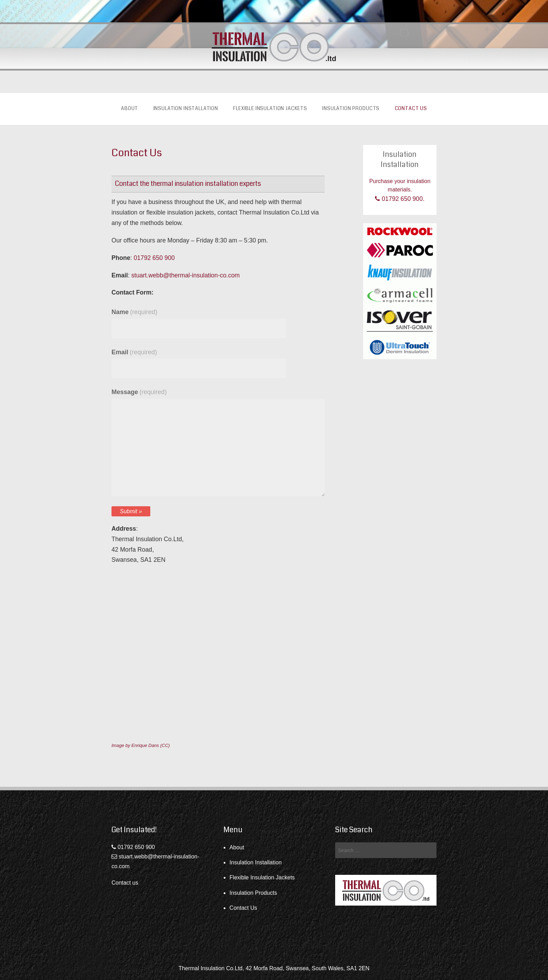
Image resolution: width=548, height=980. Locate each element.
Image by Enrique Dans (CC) (141, 745)
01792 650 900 (154, 258)
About (129, 108)
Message (139, 392)
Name (134, 312)
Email (134, 352)
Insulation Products (351, 108)
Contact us (125, 883)
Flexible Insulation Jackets (270, 108)
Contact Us (411, 108)
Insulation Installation (186, 108)
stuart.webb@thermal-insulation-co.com (186, 275)
